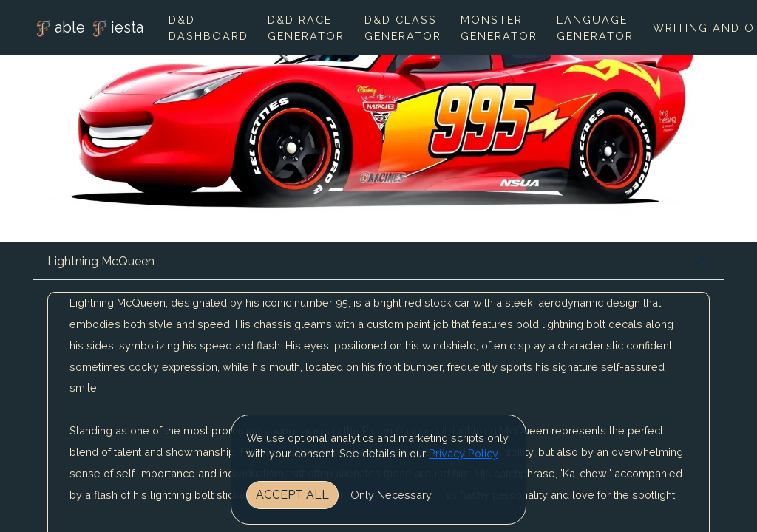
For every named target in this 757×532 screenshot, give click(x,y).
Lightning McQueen (101, 261)
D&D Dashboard (208, 28)
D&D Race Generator (306, 28)
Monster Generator (499, 28)
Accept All (292, 495)
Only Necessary (391, 495)
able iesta (88, 29)
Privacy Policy (463, 453)
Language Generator (595, 28)
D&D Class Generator (403, 28)
